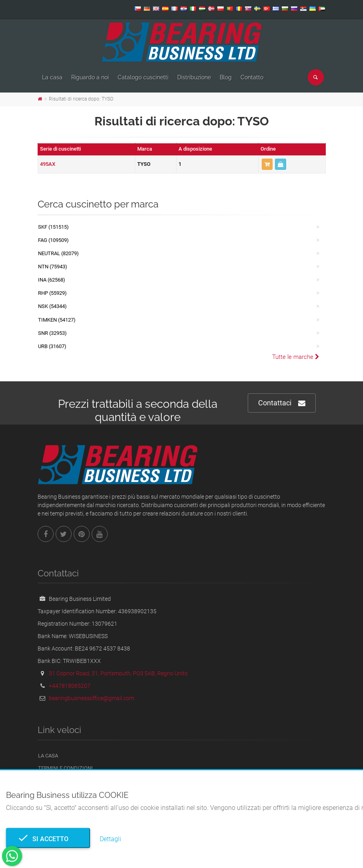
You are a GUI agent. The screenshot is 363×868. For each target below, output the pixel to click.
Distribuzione (194, 77)
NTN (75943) (53, 267)
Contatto (252, 77)
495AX (48, 164)
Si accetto (48, 839)
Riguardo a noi (90, 77)
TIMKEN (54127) (57, 320)
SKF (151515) (53, 227)
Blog (226, 77)
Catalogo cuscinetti (143, 77)
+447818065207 (70, 686)
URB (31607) (52, 346)
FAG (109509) (53, 240)
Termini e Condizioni (65, 768)
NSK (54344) (52, 306)
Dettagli (110, 839)
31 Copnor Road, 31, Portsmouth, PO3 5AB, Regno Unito (118, 673)
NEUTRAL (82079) (58, 253)
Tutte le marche (296, 357)
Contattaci (282, 403)
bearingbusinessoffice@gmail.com (91, 698)
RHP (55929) (52, 293)
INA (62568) (52, 280)
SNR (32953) (52, 333)
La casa (52, 77)
